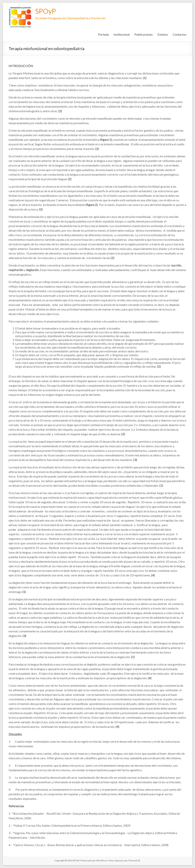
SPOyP (46, 11)
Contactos (180, 34)
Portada (103, 34)
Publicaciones (144, 34)
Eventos (163, 34)
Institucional (122, 34)
